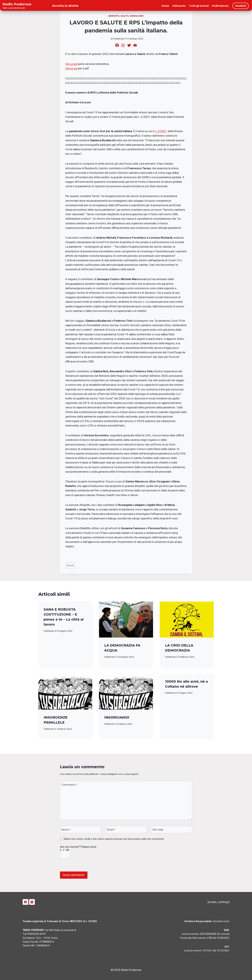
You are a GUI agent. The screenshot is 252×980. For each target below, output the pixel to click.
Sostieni (241, 6)
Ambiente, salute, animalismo (126, 16)
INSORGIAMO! (117, 717)
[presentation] (126, 620)
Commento (69, 785)
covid (70, 565)
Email (111, 830)
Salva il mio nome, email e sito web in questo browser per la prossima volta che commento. (114, 839)
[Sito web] (172, 829)
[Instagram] (32, 902)
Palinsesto (179, 6)
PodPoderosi (220, 6)
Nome (66, 830)
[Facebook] (25, 902)
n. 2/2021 (161, 131)
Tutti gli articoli (199, 6)
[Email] (126, 829)
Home (165, 6)
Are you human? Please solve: (78, 852)
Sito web (158, 830)
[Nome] (81, 829)
